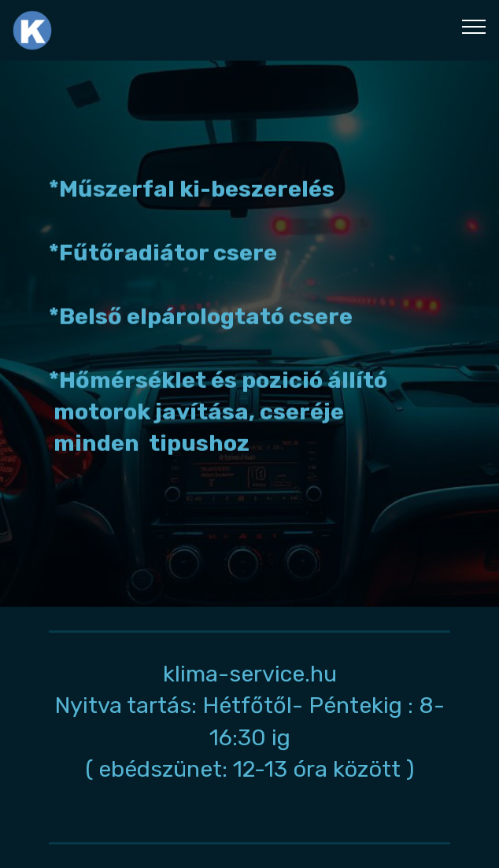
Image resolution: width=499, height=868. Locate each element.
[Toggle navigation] (474, 26)
